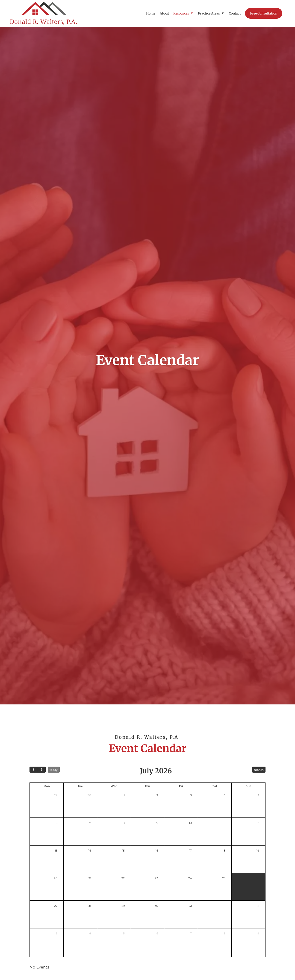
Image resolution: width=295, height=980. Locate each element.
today (54, 770)
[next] (42, 769)
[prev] (34, 769)
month (259, 770)
